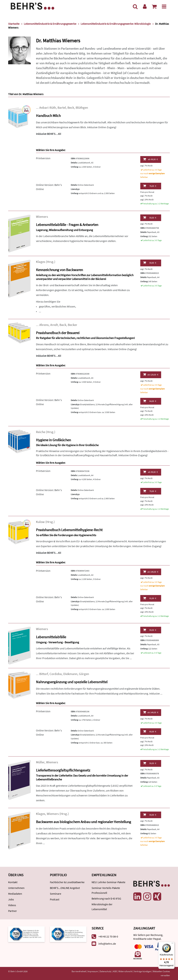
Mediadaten (15, 894)
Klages (41, 262)
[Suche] (135, 6)
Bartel (62, 108)
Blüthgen (82, 108)
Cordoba (56, 674)
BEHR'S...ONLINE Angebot (65, 888)
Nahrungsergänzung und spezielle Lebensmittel (72, 682)
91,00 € (150, 598)
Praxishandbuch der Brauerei (58, 333)
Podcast (55, 899)
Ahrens (44, 325)
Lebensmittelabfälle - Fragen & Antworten (67, 225)
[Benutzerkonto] (145, 6)
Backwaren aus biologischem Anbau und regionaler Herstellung (84, 822)
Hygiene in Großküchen (53, 440)
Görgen (84, 674)
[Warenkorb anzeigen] (154, 6)
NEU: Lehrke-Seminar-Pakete (108, 882)
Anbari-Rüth (48, 108)
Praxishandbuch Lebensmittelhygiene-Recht (69, 530)
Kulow (40, 522)
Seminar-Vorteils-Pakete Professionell (106, 890)
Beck (71, 108)
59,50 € (150, 218)
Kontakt (13, 882)
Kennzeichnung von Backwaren (59, 270)
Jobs (11, 899)
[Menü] (164, 6)
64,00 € (150, 401)
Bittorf (44, 674)
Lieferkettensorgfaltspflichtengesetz (63, 770)
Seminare (56, 894)
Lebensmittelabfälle (51, 637)
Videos (12, 905)
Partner (13, 911)
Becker (72, 325)
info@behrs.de (107, 944)
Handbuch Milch (48, 116)
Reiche (41, 432)
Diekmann (70, 674)
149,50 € (151, 572)
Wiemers (42, 217)
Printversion (43, 158)
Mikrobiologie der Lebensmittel (102, 907)
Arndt (54, 325)
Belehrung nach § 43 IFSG (106, 898)
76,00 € (150, 186)
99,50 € (150, 159)
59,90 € (150, 263)
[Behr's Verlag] (33, 6)
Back (63, 325)
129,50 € (151, 375)
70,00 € (150, 491)
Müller (40, 762)
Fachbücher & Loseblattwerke (67, 882)
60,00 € (150, 731)
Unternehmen (16, 888)
